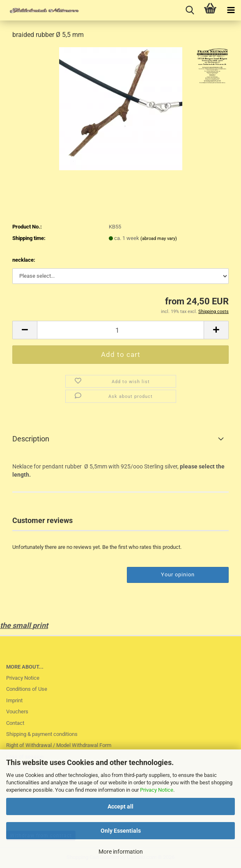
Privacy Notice (157, 790)
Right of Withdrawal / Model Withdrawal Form (59, 745)
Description (31, 439)
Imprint (14, 700)
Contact (15, 723)
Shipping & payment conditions (42, 734)
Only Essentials (121, 831)
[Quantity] (120, 330)
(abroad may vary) (159, 239)
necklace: (24, 260)
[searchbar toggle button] (190, 10)
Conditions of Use (27, 689)
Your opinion (178, 574)
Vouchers (17, 712)
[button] (25, 330)
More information (121, 852)
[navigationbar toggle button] (231, 10)
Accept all (120, 806)
